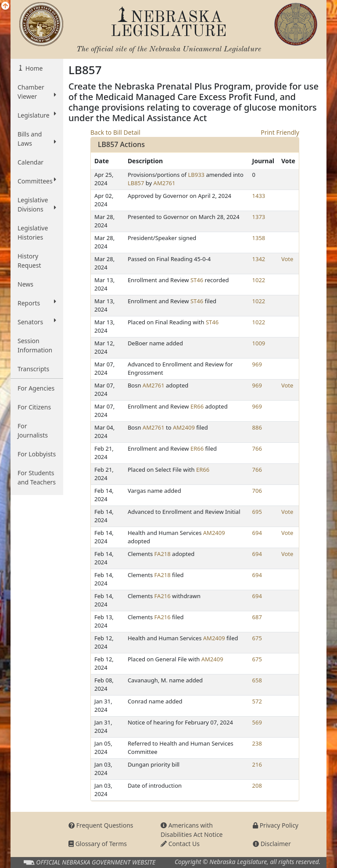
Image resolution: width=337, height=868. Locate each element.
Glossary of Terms (98, 844)
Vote (287, 259)
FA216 (163, 596)
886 (257, 427)
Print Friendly (280, 132)
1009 (259, 343)
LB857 (136, 183)
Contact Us (180, 844)
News (25, 284)
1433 (259, 196)
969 (257, 364)
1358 (259, 238)
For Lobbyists (37, 454)
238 (257, 743)
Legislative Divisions (37, 204)
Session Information (35, 345)
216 (257, 764)
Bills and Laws (37, 139)
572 (257, 701)
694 (257, 533)
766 (257, 448)
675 (257, 638)
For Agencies (36, 388)
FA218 (163, 554)
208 (257, 786)
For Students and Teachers (37, 477)
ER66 (197, 406)
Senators (37, 322)
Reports (37, 303)
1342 (259, 259)
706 (257, 491)
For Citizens (34, 407)
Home (33, 68)
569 (257, 722)
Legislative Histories (33, 233)
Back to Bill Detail (115, 132)
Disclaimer (272, 844)
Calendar (30, 162)
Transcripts (33, 369)
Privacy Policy (276, 825)
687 (257, 617)
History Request (29, 261)
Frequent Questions (101, 825)
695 (257, 512)
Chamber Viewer (37, 92)
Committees (37, 181)
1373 (259, 217)
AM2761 (165, 183)
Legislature (37, 115)
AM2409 (184, 427)
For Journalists (33, 430)
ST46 (197, 280)
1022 (259, 280)
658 (257, 680)
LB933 (196, 175)
